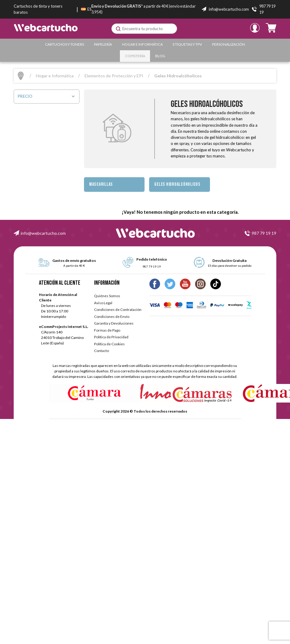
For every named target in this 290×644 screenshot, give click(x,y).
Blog (160, 56)
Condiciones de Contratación (118, 310)
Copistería (135, 56)
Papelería (103, 44)
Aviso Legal (103, 303)
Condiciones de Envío (112, 317)
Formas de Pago (107, 330)
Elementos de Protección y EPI (114, 76)
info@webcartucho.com (43, 233)
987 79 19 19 (264, 233)
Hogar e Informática (142, 44)
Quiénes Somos (107, 296)
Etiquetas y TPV (187, 44)
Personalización (229, 44)
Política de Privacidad (111, 337)
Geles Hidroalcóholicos (177, 184)
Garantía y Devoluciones (114, 323)
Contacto (101, 351)
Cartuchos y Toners (65, 44)
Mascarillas (101, 184)
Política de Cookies (109, 344)
